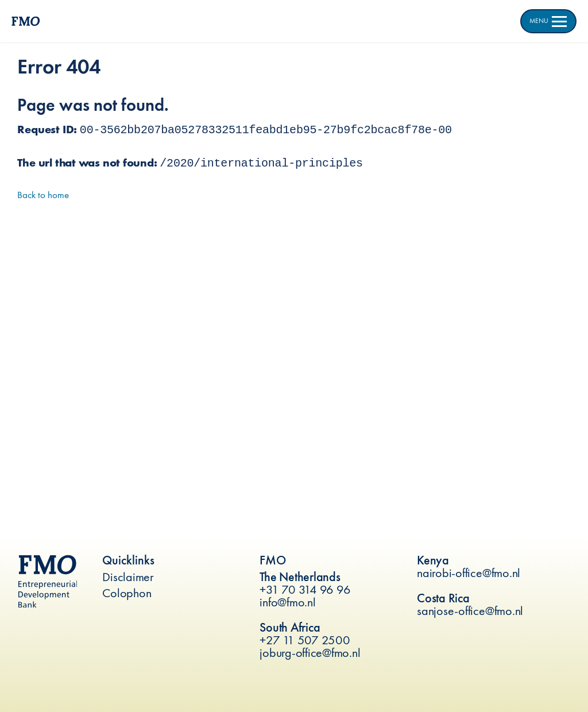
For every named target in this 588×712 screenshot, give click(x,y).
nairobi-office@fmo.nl (469, 573)
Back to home (43, 195)
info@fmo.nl (287, 602)
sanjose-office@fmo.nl (470, 611)
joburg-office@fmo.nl (310, 653)
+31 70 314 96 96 (305, 589)
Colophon (127, 593)
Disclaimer (128, 577)
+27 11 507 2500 (305, 640)
